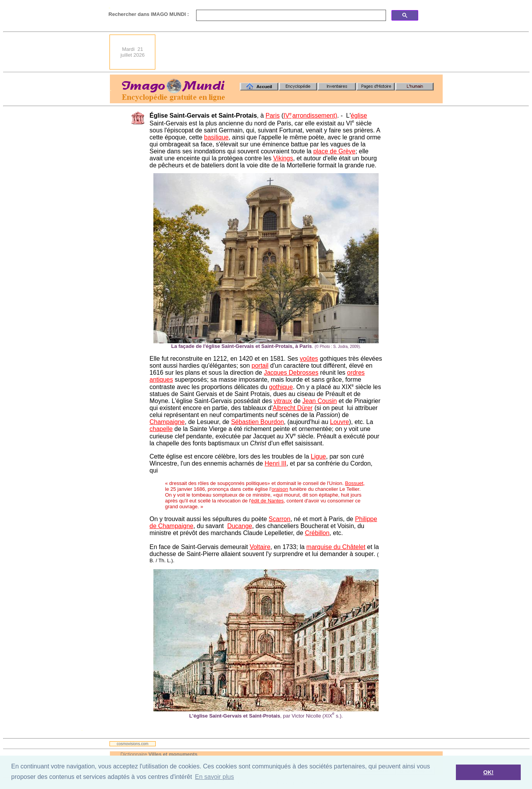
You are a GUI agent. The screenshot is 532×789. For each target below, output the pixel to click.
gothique (281, 387)
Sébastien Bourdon (257, 422)
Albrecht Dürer (293, 408)
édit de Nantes (268, 501)
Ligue (318, 456)
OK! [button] (488, 772)
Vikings (283, 158)
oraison (280, 489)
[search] (290, 16)
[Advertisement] (301, 52)
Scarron (280, 519)
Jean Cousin (319, 401)
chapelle (161, 429)
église (359, 116)
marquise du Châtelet (336, 547)
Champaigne (167, 422)
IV (288, 116)
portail (260, 366)
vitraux (283, 401)
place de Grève (335, 151)
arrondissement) (315, 116)
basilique (216, 137)
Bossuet (354, 483)
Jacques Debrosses (291, 373)
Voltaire (260, 547)
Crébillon (317, 533)
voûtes (309, 359)
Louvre (340, 422)
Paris (273, 116)
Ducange (240, 526)
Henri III (276, 463)
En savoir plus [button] (215, 777)
